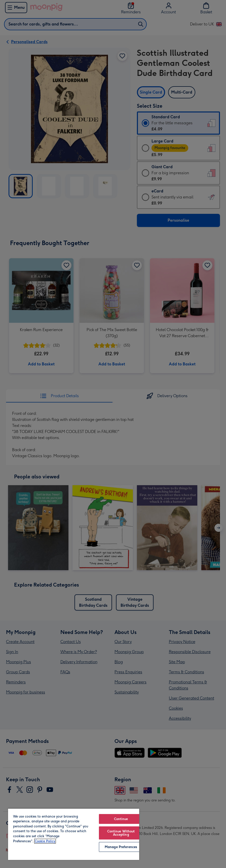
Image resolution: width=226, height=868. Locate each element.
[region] (74, 834)
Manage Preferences (121, 847)
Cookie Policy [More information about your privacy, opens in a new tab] (45, 841)
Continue (121, 819)
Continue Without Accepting (121, 833)
